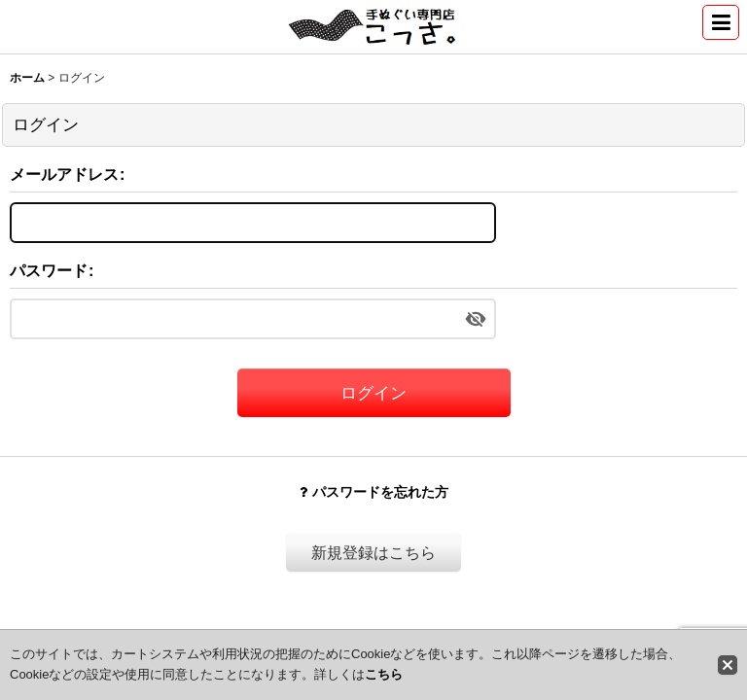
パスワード (49, 270)
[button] (721, 22)
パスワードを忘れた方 (374, 492)
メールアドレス (64, 174)
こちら (384, 674)
